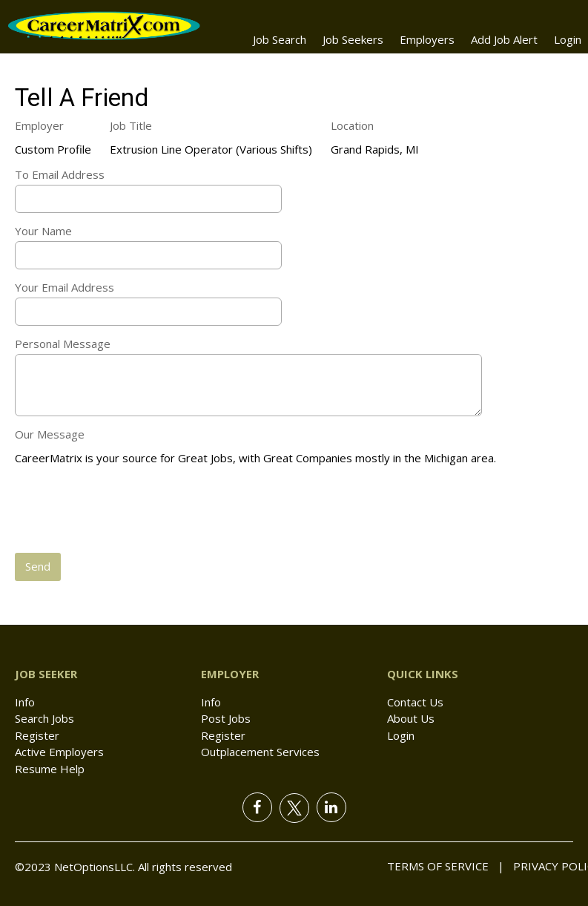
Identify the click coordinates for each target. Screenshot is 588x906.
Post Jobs (226, 718)
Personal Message (63, 344)
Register (37, 735)
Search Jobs (44, 718)
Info (25, 702)
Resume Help (50, 769)
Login (568, 39)
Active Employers (59, 752)
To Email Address (60, 174)
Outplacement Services (260, 752)
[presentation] (128, 511)
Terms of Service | (446, 866)
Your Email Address (65, 287)
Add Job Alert (504, 39)
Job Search (280, 39)
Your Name (43, 231)
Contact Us (415, 702)
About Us (411, 718)
